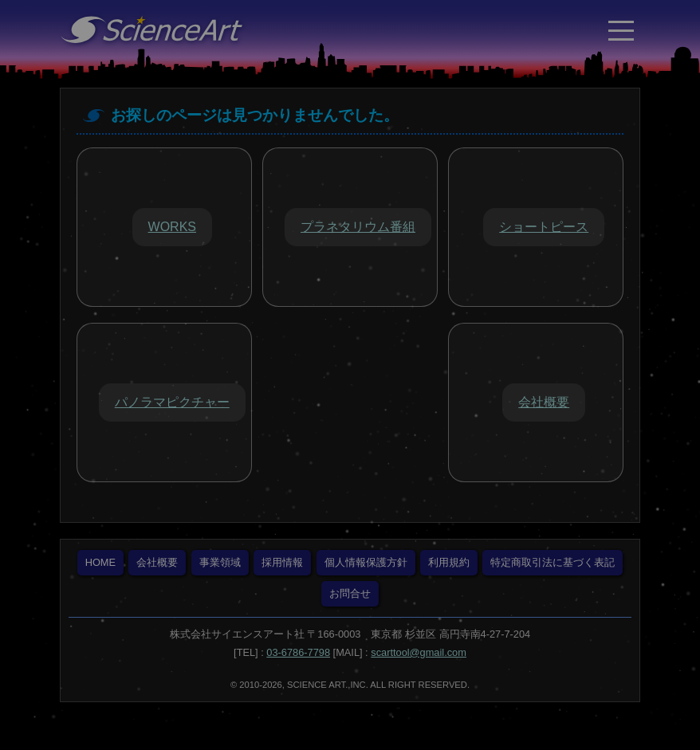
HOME (100, 562)
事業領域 (220, 562)
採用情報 (282, 562)
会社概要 (157, 562)
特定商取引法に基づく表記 (553, 562)
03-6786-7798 (298, 652)
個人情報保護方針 (366, 562)
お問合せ (350, 593)
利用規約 (449, 562)
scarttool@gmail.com (419, 652)
